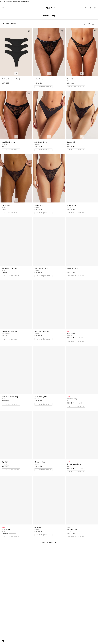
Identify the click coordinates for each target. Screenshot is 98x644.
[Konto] (90, 8)
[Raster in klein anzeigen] (93, 24)
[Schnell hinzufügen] (16, 74)
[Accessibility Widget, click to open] (3, 641)
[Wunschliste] (86, 8)
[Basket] (95, 8)
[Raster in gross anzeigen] (85, 24)
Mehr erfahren (25, 2)
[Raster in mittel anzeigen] (89, 24)
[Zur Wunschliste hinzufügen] (29, 31)
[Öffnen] (3, 8)
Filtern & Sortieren (10, 24)
